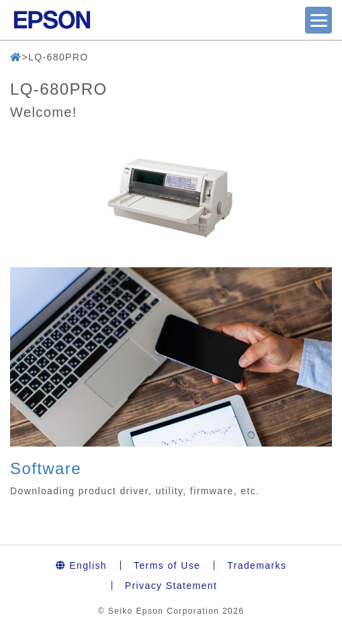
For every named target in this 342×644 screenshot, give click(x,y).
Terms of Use (167, 565)
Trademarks (257, 565)
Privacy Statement (171, 586)
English (81, 565)
